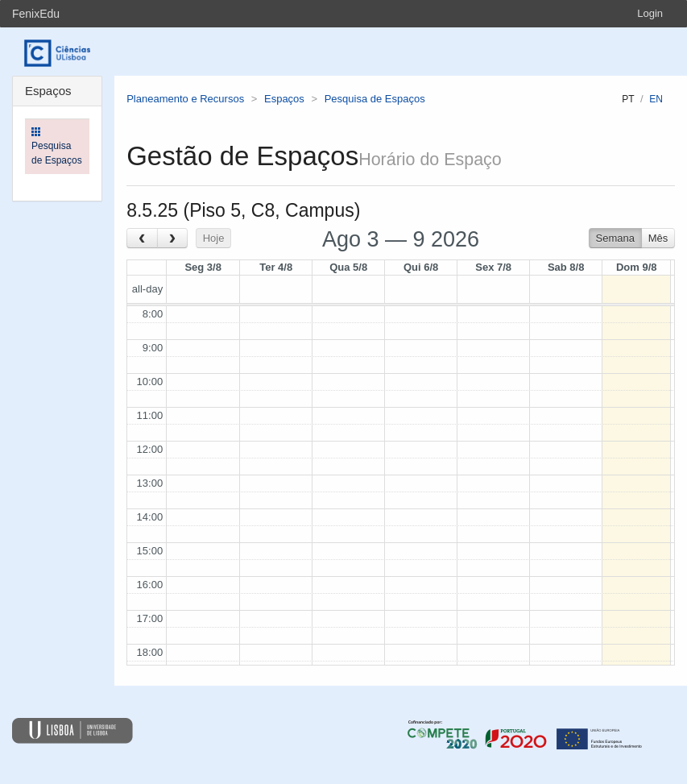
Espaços (284, 99)
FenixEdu (36, 14)
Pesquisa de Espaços (375, 99)
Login (650, 13)
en (656, 99)
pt (628, 99)
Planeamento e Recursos (185, 99)
